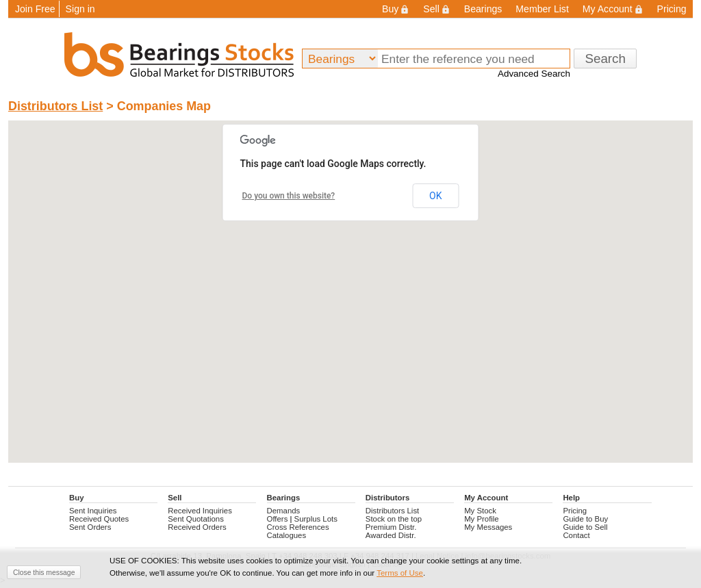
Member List (542, 9)
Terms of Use (400, 573)
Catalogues (287, 535)
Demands (284, 511)
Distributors (387, 498)
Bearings (483, 9)
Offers (278, 519)
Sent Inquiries (93, 511)
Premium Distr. (391, 527)
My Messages (488, 527)
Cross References (298, 527)
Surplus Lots (316, 519)
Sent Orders (90, 527)
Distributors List (55, 106)
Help (571, 498)
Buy (396, 9)
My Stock (480, 511)
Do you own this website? (289, 196)
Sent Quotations (196, 519)
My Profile (482, 519)
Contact (576, 535)
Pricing (672, 9)
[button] (361, 281)
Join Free (35, 9)
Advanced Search (534, 74)
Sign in (80, 9)
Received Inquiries (200, 511)
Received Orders (197, 527)
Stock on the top (394, 519)
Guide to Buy (585, 519)
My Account (613, 9)
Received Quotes (99, 519)
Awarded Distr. (391, 535)
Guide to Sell (585, 527)
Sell (436, 9)
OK (435, 196)
